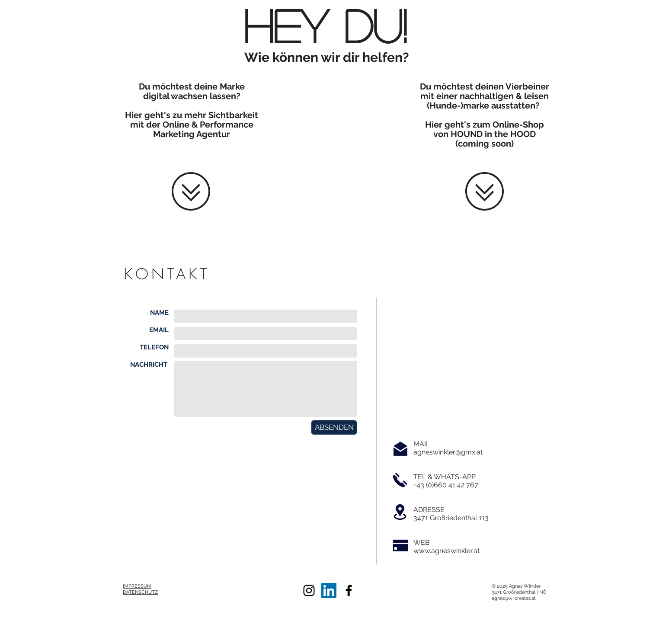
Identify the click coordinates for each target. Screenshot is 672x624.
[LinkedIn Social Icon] (329, 590)
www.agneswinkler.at (446, 551)
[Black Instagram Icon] (309, 590)
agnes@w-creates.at (514, 598)
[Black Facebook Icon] (349, 590)
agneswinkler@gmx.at (448, 452)
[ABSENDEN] (334, 427)
